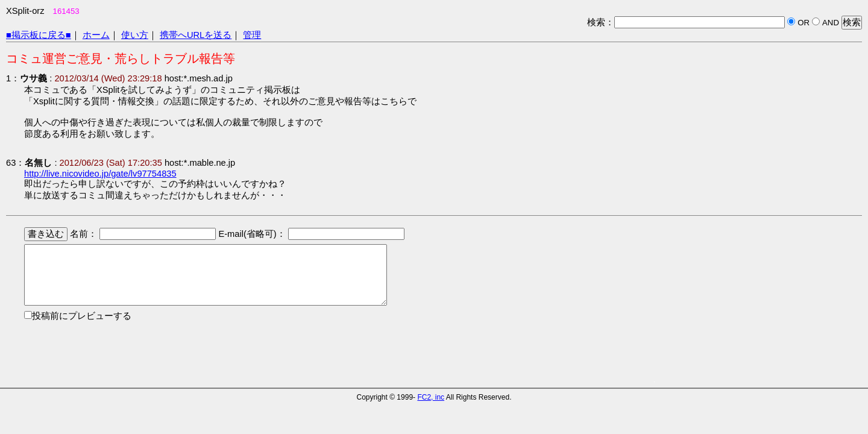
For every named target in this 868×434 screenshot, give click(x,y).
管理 (252, 35)
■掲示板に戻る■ (39, 35)
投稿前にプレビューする (82, 316)
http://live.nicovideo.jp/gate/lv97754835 (100, 174)
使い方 (135, 35)
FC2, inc (431, 397)
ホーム (96, 35)
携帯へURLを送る (196, 35)
